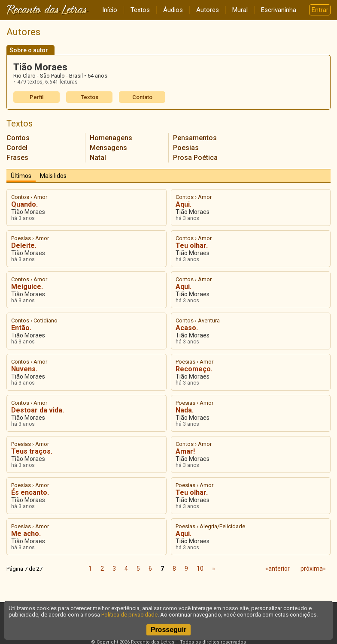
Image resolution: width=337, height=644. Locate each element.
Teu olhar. (192, 245)
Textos (140, 10)
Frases (17, 158)
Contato (142, 97)
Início (110, 10)
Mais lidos (53, 176)
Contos (18, 138)
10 (200, 569)
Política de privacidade (129, 615)
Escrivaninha (279, 10)
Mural (240, 10)
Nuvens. (24, 369)
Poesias (186, 148)
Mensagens (108, 148)
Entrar (320, 10)
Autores (208, 10)
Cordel (17, 148)
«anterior (278, 569)
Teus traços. (32, 451)
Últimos (21, 176)
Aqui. (184, 204)
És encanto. (30, 492)
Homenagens (111, 138)
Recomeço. (194, 369)
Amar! (185, 451)
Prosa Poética (195, 158)
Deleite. (24, 245)
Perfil (36, 97)
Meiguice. (27, 287)
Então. (21, 328)
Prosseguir (169, 630)
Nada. (185, 410)
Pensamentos (195, 138)
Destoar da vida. (38, 410)
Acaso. (187, 328)
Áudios (173, 10)
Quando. (24, 204)
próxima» (313, 569)
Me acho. (26, 534)
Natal (98, 158)
